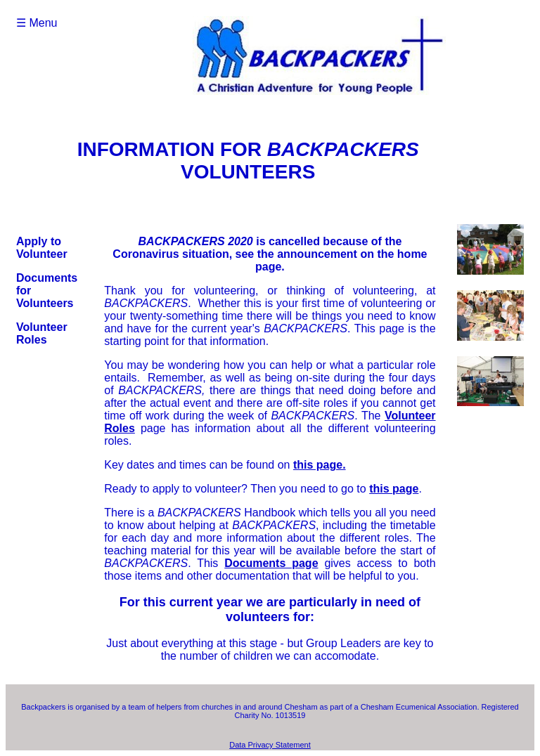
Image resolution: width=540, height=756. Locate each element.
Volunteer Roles (42, 333)
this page (394, 489)
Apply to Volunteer (42, 248)
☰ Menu (37, 23)
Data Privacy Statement (270, 745)
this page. (320, 465)
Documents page (271, 563)
